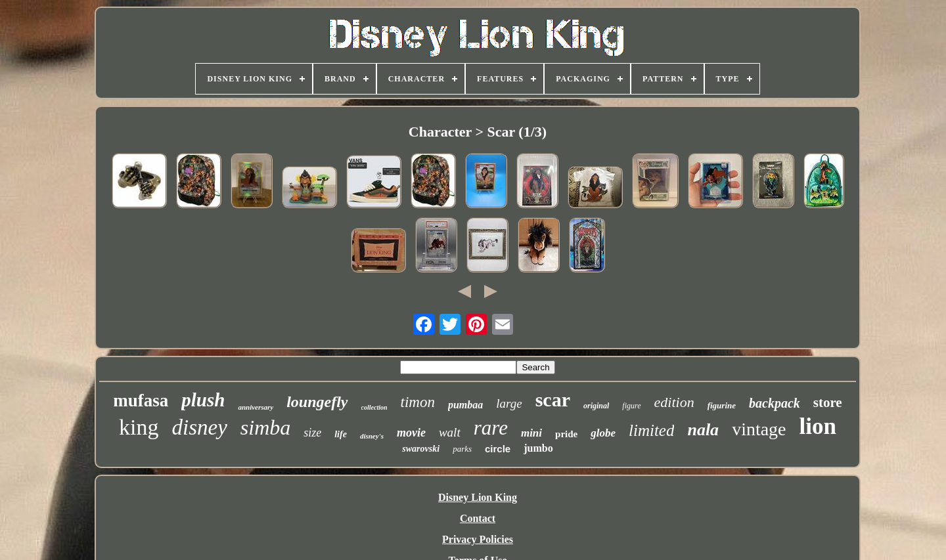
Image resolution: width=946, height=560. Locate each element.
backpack (775, 403)
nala (703, 430)
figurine (722, 405)
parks (462, 449)
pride (566, 434)
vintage (759, 429)
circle (498, 449)
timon (418, 402)
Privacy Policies (478, 539)
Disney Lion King (478, 497)
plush (203, 400)
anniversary (256, 407)
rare (491, 428)
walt (450, 432)
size (312, 433)
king (139, 427)
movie (411, 433)
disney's (372, 436)
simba (265, 427)
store (828, 402)
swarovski (421, 449)
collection (374, 407)
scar (553, 399)
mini (531, 433)
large (509, 403)
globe (603, 433)
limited (651, 430)
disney (199, 427)
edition (674, 402)
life (341, 434)
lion (818, 426)
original (596, 406)
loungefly (317, 402)
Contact (478, 518)
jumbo (538, 448)
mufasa (141, 400)
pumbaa (465, 405)
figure (631, 406)
